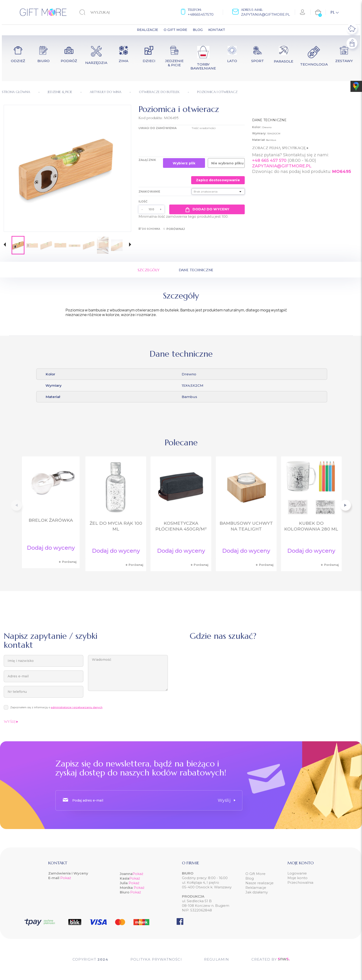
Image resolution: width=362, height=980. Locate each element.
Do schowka (149, 229)
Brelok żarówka (51, 520)
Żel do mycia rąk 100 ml (116, 526)
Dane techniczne (196, 270)
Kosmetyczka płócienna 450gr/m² (181, 526)
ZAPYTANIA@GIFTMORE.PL (282, 166)
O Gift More (255, 874)
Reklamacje (256, 888)
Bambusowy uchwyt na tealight (246, 526)
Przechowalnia (300, 882)
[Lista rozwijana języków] (335, 12)
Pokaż (66, 878)
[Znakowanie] (218, 191)
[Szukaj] (108, 12)
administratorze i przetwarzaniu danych (77, 707)
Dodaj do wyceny (207, 209)
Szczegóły (149, 270)
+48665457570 (201, 14)
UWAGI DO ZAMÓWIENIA (158, 128)
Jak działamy (257, 892)
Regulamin (217, 959)
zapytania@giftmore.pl (265, 14)
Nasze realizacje (259, 883)
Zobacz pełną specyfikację (280, 148)
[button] (5, 245)
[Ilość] (151, 209)
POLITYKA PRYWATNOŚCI (156, 959)
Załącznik (147, 160)
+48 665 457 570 (269, 160)
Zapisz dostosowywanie (218, 180)
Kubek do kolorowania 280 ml (311, 526)
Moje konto (297, 878)
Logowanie (297, 873)
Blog (250, 878)
